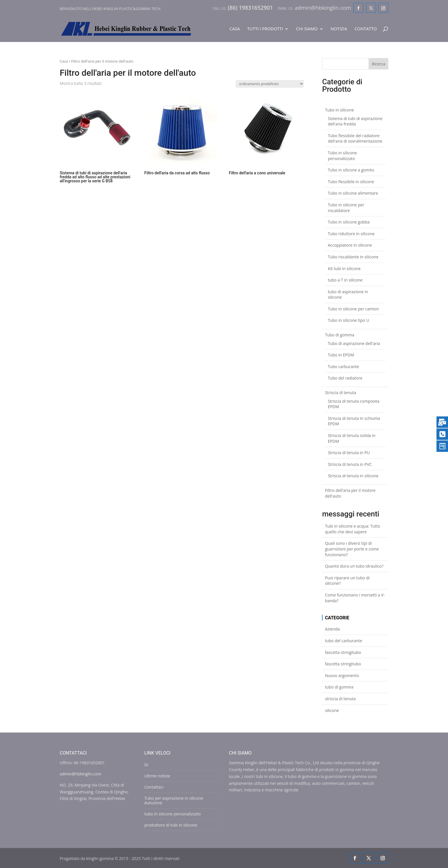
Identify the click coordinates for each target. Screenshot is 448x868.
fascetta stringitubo (343, 652)
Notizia (339, 29)
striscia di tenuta (340, 699)
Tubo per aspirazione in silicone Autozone (174, 800)
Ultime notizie (157, 776)
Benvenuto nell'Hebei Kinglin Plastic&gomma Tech (110, 9)
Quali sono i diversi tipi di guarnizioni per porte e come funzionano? (352, 549)
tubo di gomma (339, 687)
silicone (332, 710)
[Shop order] (270, 84)
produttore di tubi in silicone (171, 825)
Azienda (332, 629)
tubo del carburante (343, 641)
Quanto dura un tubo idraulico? (354, 566)
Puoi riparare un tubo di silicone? (347, 581)
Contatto (366, 29)
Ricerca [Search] (378, 64)
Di (146, 765)
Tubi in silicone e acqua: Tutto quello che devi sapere (352, 529)
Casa (235, 29)
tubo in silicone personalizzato (172, 814)
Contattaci (154, 787)
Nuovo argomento (342, 676)
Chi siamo (307, 29)
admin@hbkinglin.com (81, 774)
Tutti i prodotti (265, 29)
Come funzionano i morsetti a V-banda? (355, 598)
